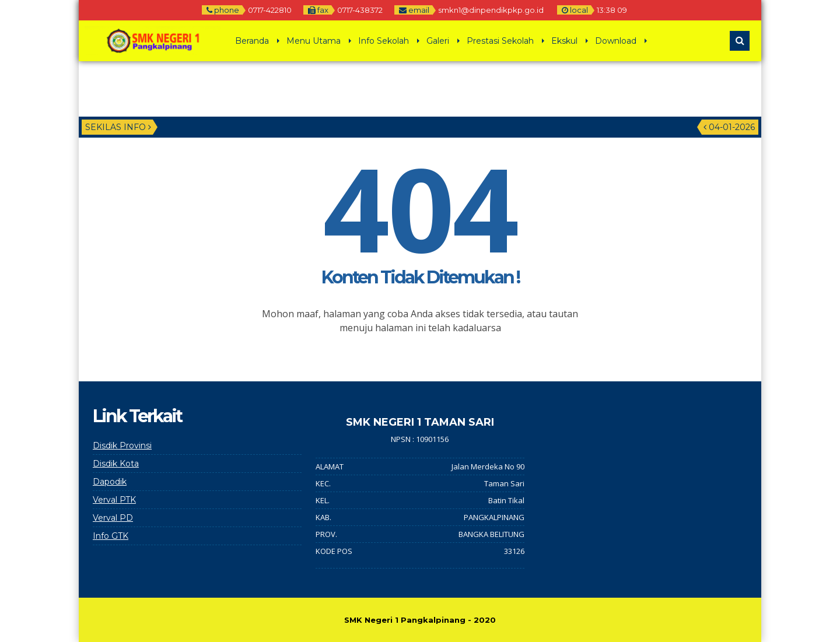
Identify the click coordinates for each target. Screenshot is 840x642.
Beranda (252, 41)
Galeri (438, 41)
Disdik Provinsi (122, 445)
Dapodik (110, 482)
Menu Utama (314, 41)
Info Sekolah (384, 41)
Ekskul (564, 41)
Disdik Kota (116, 464)
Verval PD (113, 518)
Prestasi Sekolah (500, 41)
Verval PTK (114, 500)
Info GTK (111, 536)
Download (616, 41)
